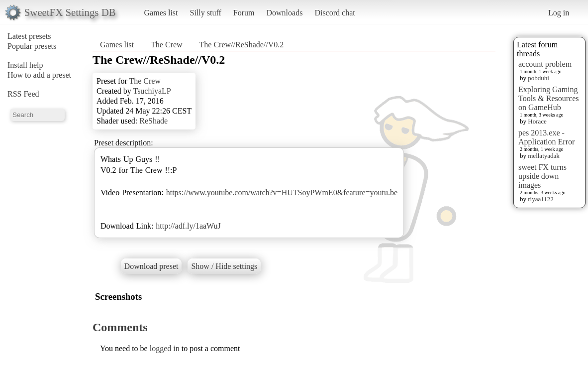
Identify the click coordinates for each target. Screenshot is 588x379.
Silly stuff (206, 13)
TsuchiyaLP (152, 91)
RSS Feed (23, 94)
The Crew (167, 45)
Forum (244, 13)
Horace (537, 121)
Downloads (284, 13)
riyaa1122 (541, 199)
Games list (161, 13)
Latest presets (29, 36)
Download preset (151, 266)
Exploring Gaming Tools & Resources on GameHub (549, 98)
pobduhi (539, 78)
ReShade (153, 121)
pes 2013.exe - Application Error (546, 137)
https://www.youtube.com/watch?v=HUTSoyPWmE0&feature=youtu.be (282, 192)
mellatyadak (544, 156)
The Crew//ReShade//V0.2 (242, 45)
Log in (559, 13)
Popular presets (32, 46)
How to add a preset (39, 75)
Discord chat (335, 13)
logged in (165, 348)
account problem (545, 64)
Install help (25, 65)
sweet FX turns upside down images (542, 176)
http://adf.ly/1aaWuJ (188, 226)
